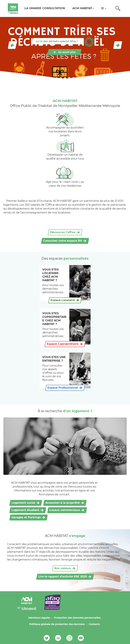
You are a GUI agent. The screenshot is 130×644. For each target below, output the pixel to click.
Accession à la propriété (63, 503)
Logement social (23, 503)
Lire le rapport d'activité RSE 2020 (63, 577)
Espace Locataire (63, 300)
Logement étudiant (25, 510)
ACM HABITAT (83, 8)
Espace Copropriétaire (63, 344)
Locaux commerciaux (65, 510)
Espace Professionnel (63, 388)
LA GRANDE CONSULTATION (45, 8)
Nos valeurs (63, 568)
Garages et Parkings (26, 517)
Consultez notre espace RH (63, 241)
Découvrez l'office (63, 232)
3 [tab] (65, 78)
